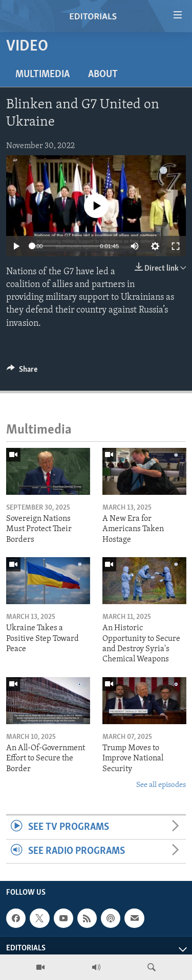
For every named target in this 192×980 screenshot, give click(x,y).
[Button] (22, 372)
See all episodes (161, 785)
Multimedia (42, 75)
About (103, 75)
